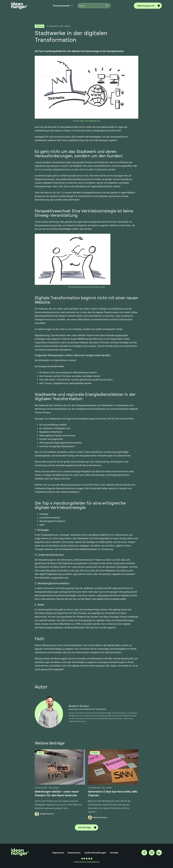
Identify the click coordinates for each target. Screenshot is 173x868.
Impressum (58, 853)
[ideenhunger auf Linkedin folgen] (159, 853)
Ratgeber (95, 753)
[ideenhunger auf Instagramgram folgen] (152, 853)
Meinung (40, 26)
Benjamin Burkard (79, 706)
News (40, 753)
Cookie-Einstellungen (95, 853)
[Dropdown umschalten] (72, 6)
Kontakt (114, 853)
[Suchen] (94, 6)
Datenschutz (74, 853)
